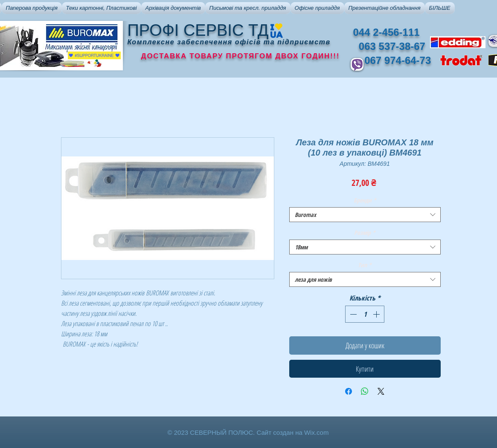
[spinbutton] (365, 314)
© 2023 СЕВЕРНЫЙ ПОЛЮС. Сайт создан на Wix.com (248, 432)
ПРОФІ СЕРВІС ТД (198, 30)
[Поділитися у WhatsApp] (365, 391)
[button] (32, 8)
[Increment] (377, 314)
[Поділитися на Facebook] (349, 391)
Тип (365, 265)
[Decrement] (352, 314)
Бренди (365, 200)
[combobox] (365, 215)
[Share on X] (381, 391)
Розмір (365, 233)
